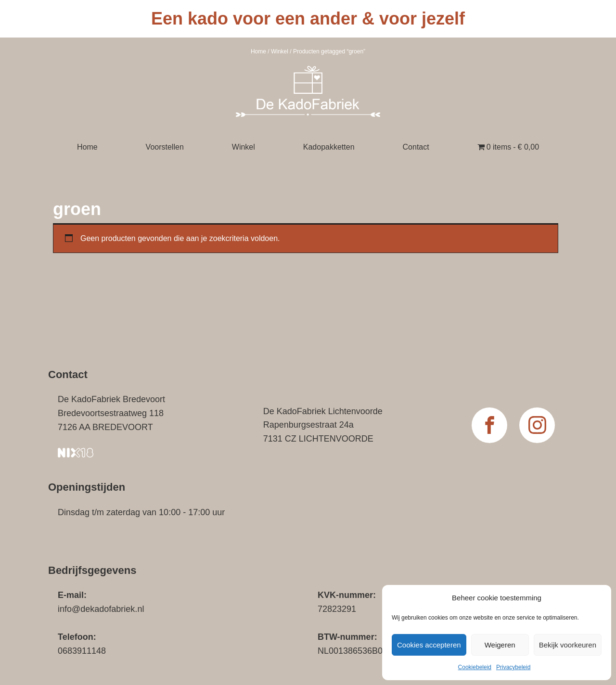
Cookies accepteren (429, 645)
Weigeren (500, 645)
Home (258, 51)
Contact (416, 147)
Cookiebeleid (475, 667)
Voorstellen (165, 147)
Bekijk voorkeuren (568, 645)
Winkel (280, 51)
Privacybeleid (513, 667)
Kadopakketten (329, 147)
